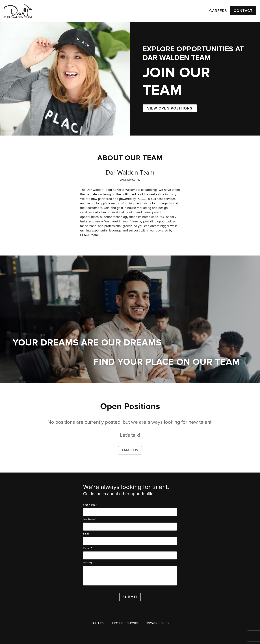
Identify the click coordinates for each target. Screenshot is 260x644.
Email (87, 534)
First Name (90, 505)
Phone (87, 548)
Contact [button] (243, 11)
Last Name (90, 519)
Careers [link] (218, 11)
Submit (130, 597)
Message (89, 563)
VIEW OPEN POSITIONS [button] (170, 108)
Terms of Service (125, 623)
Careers (97, 623)
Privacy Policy (158, 623)
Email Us (130, 450)
